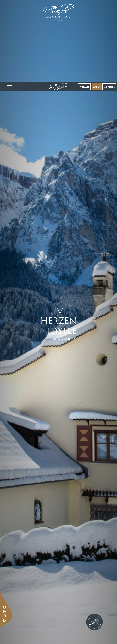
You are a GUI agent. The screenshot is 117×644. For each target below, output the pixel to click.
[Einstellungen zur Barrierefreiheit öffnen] (5, 632)
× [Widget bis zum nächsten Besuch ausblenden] (7, 630)
